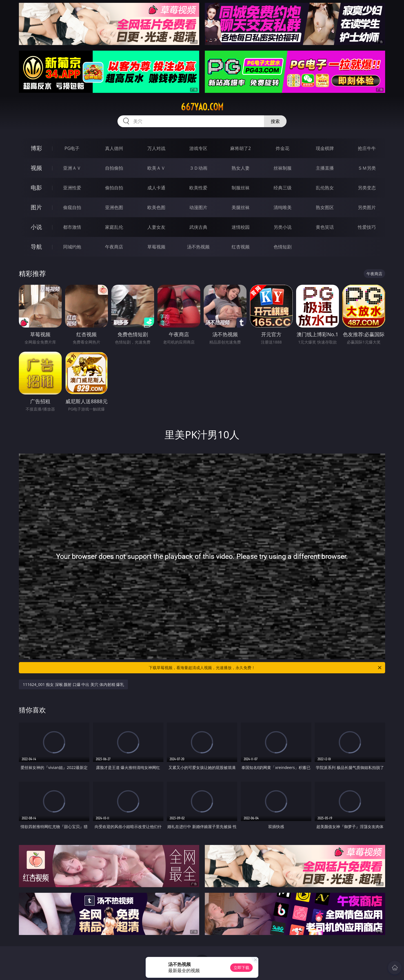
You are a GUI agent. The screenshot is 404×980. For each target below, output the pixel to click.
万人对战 (156, 148)
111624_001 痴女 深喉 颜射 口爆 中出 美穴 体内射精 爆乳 (73, 684)
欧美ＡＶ (156, 168)
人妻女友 (156, 227)
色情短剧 (283, 247)
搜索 (275, 121)
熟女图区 (325, 207)
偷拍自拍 (114, 188)
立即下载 (241, 967)
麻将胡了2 (240, 148)
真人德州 (114, 148)
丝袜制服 (283, 168)
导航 (36, 247)
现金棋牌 (325, 148)
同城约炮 (72, 247)
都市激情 (72, 227)
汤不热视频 (198, 247)
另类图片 (367, 207)
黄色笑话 (325, 227)
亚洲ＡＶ (72, 168)
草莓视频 (156, 247)
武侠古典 (198, 227)
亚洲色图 (114, 207)
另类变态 (367, 188)
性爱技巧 (367, 227)
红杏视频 (241, 247)
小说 (36, 227)
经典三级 (283, 188)
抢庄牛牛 (367, 148)
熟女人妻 (241, 168)
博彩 (36, 148)
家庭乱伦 (114, 227)
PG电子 (72, 148)
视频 (36, 168)
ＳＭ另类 (367, 168)
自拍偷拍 (114, 168)
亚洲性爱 (72, 188)
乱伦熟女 (325, 188)
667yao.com (202, 107)
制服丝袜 (241, 188)
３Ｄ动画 (198, 168)
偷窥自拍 (72, 207)
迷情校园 (241, 227)
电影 (36, 188)
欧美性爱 (198, 188)
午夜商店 (114, 247)
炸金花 (283, 148)
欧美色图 (156, 207)
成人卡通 (156, 188)
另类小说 (283, 227)
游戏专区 (198, 148)
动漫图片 (198, 207)
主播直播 (325, 168)
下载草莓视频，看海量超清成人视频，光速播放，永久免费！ (266, 668)
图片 (36, 207)
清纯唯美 (283, 207)
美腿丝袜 (241, 207)
